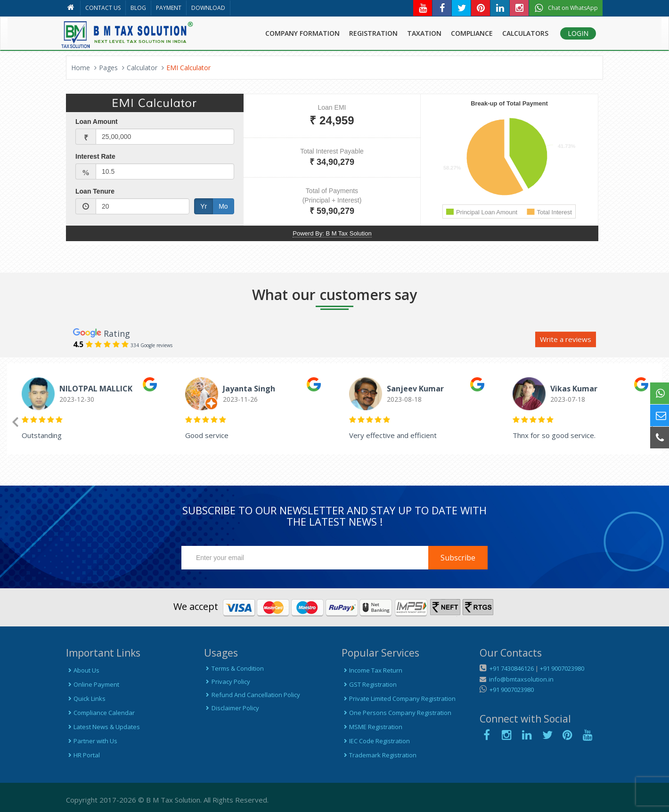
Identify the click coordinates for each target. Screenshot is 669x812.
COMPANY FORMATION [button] (302, 33)
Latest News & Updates (103, 727)
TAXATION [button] (424, 33)
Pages (108, 68)
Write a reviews (566, 339)
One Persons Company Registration (396, 713)
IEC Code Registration (376, 741)
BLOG (138, 8)
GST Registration (369, 684)
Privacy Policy (227, 682)
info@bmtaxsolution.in (520, 679)
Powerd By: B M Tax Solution (332, 233)
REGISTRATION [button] (373, 33)
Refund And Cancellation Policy (252, 695)
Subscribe (458, 558)
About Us (83, 670)
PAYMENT (169, 8)
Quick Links (86, 698)
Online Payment (93, 684)
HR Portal (83, 755)
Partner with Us (92, 741)
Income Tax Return (372, 670)
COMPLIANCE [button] (472, 33)
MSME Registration (372, 727)
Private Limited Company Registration (399, 698)
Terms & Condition (234, 668)
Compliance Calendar (100, 713)
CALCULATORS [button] (525, 33)
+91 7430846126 (511, 668)
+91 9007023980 (562, 668)
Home (81, 68)
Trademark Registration (379, 755)
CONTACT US (103, 8)
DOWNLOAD (208, 8)
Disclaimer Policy (232, 708)
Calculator (142, 68)
